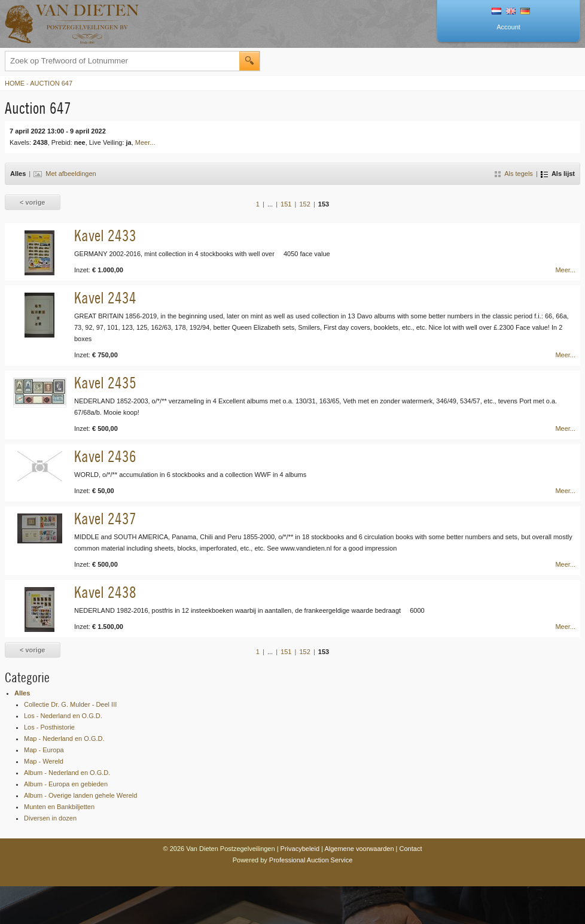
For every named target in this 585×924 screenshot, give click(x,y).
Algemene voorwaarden (359, 849)
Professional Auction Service (311, 860)
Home (15, 83)
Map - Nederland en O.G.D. (64, 738)
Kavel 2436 (105, 456)
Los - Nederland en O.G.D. (63, 716)
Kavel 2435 (105, 383)
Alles (22, 693)
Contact (411, 849)
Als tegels (514, 174)
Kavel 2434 (105, 298)
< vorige (33, 202)
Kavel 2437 (105, 519)
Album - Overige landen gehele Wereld (80, 795)
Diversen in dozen (50, 818)
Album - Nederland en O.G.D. (67, 773)
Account (508, 27)
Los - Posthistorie (49, 727)
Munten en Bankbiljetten (59, 807)
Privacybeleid (300, 849)
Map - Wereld (44, 761)
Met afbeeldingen (65, 174)
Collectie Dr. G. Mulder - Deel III (70, 704)
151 (286, 204)
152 (304, 204)
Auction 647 (51, 83)
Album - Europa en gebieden (66, 784)
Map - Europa (44, 750)
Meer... (145, 142)
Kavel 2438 (105, 592)
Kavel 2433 (105, 235)
